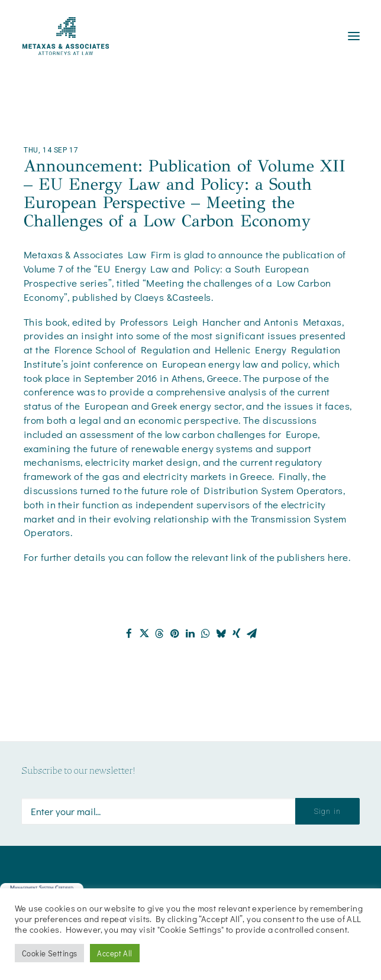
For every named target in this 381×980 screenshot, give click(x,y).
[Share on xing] (237, 634)
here (338, 557)
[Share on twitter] (144, 634)
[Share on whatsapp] (206, 634)
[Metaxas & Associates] (66, 36)
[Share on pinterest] (175, 634)
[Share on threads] (160, 634)
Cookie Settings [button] (49, 953)
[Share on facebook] (129, 634)
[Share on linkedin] (190, 634)
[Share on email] (252, 634)
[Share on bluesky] (221, 634)
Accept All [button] (114, 953)
